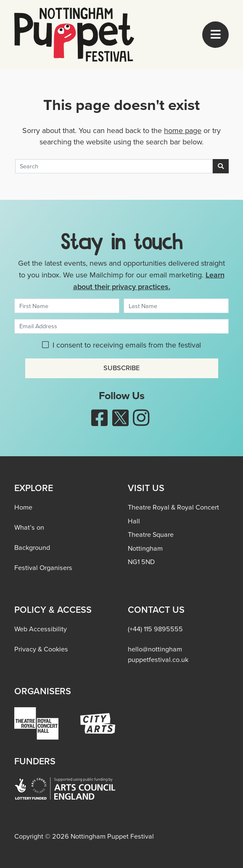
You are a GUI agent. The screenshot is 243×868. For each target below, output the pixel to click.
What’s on (29, 527)
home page (183, 131)
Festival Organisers (43, 568)
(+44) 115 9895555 (155, 629)
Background (32, 548)
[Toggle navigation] (215, 35)
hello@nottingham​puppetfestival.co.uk (158, 654)
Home (23, 507)
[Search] (114, 166)
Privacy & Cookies (41, 649)
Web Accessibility (41, 629)
